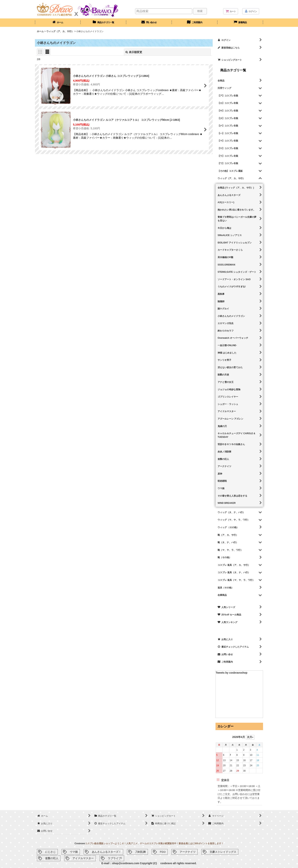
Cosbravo (80, 843)
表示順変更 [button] (134, 52)
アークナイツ (188, 852)
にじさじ (50, 852)
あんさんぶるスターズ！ (106, 852)
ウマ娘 (74, 852)
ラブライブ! (115, 858)
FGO (163, 852)
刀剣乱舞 (140, 852)
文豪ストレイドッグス (223, 852)
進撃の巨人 (52, 858)
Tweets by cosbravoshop (232, 673)
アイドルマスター (83, 858)
